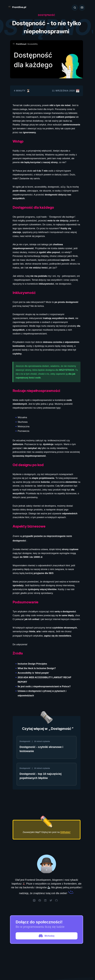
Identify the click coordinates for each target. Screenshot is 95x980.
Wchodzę (47, 936)
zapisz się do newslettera (57, 636)
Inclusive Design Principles (32, 664)
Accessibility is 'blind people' (33, 673)
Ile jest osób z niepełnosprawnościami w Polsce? (44, 686)
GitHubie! (65, 832)
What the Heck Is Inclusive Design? (37, 668)
